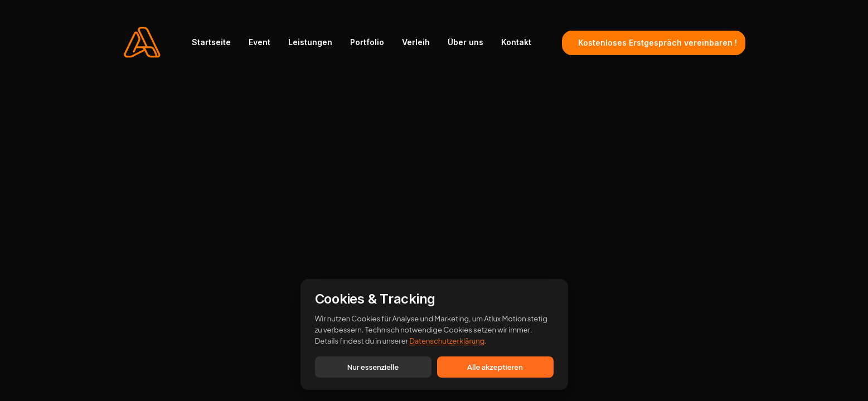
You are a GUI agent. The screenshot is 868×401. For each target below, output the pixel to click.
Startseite (211, 42)
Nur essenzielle (373, 367)
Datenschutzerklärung (447, 341)
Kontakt (516, 42)
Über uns (465, 42)
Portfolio (367, 42)
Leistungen (310, 42)
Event (260, 42)
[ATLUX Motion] (142, 42)
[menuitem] (215, 42)
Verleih (416, 42)
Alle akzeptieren (495, 367)
